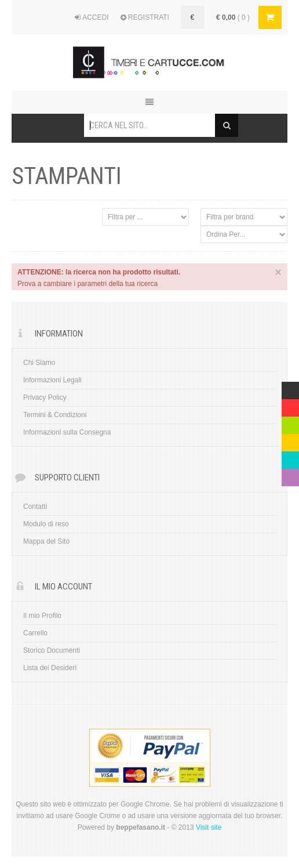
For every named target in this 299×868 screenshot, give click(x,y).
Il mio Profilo (42, 616)
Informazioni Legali (52, 380)
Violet (290, 475)
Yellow (290, 440)
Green (290, 422)
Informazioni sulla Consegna (67, 432)
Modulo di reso (46, 524)
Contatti (35, 507)
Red (288, 405)
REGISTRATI (145, 17)
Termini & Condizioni (55, 415)
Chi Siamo (39, 363)
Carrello (35, 633)
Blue (289, 457)
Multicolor (290, 388)
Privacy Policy (45, 397)
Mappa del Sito (46, 541)
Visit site (209, 827)
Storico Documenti (52, 650)
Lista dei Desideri (50, 668)
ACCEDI (92, 17)
